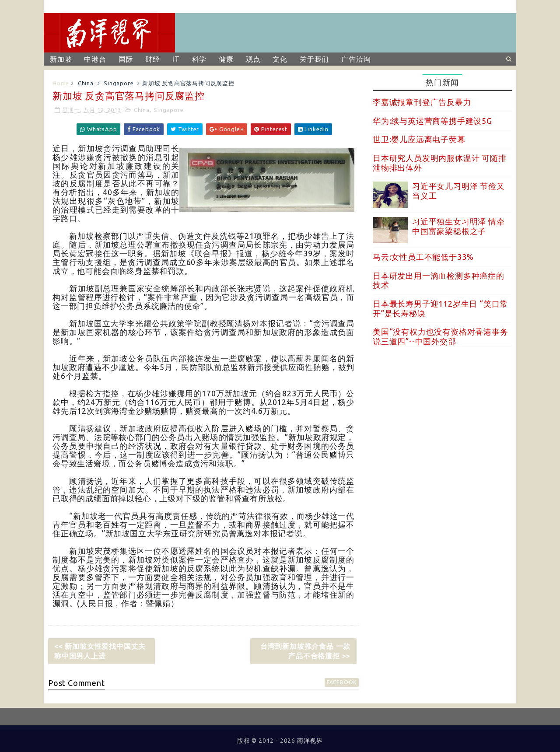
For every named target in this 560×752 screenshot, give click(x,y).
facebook (342, 682)
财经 (153, 59)
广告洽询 (356, 59)
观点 (253, 59)
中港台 (95, 59)
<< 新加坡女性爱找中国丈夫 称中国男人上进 (100, 651)
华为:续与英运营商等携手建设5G (432, 121)
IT (176, 59)
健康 (226, 59)
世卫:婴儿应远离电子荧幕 (419, 139)
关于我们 (314, 59)
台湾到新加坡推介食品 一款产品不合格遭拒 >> (305, 651)
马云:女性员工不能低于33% (423, 257)
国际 (126, 59)
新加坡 (61, 59)
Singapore (119, 83)
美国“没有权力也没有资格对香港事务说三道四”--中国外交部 (441, 336)
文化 (280, 59)
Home (61, 83)
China (86, 83)
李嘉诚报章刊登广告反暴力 (422, 102)
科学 (199, 59)
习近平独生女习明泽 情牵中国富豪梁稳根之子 (458, 226)
